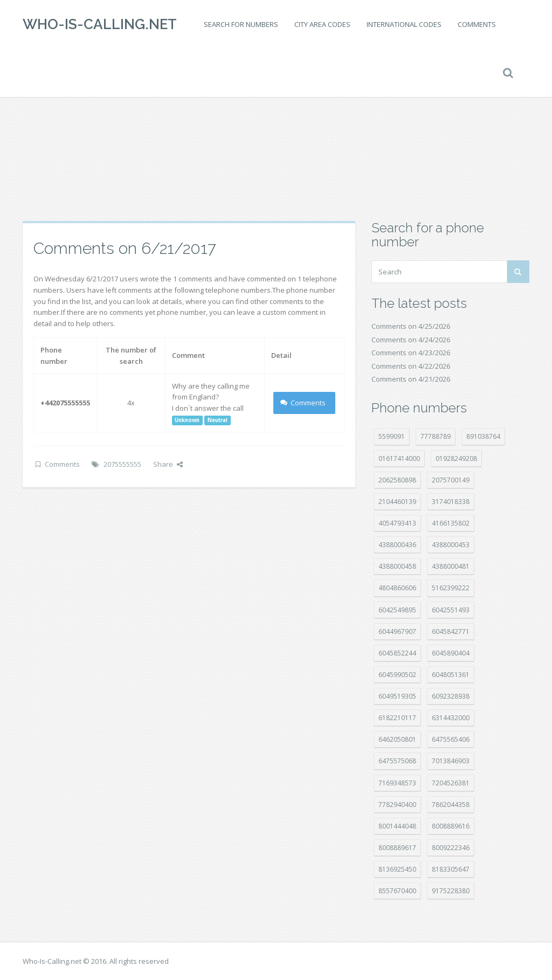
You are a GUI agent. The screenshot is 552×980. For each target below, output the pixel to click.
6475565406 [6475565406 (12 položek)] (451, 739)
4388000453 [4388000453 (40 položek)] (451, 545)
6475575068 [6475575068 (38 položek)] (397, 761)
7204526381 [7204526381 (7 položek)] (451, 783)
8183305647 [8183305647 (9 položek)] (451, 869)
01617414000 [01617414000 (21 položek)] (399, 458)
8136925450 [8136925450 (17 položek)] (397, 869)
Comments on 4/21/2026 (411, 379)
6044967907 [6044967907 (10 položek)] (397, 632)
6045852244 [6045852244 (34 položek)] (397, 653)
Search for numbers (241, 24)
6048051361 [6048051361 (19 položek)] (451, 675)
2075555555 (122, 464)
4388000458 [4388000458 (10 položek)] (397, 566)
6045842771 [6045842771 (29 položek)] (451, 632)
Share (168, 464)
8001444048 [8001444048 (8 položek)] (397, 826)
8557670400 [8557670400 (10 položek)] (397, 891)
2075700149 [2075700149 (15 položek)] (451, 480)
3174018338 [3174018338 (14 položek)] (451, 502)
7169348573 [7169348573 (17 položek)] (397, 783)
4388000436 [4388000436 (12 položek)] (397, 545)
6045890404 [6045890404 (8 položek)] (451, 653)
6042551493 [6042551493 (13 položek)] (451, 610)
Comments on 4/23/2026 (411, 353)
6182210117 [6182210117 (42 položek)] (397, 718)
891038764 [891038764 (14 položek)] (483, 436)
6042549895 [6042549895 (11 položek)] (397, 610)
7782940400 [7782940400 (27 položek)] (397, 805)
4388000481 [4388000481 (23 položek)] (451, 566)
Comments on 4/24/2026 (411, 340)
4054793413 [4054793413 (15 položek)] (397, 523)
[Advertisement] (276, 135)
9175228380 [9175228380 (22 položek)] (451, 891)
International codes (404, 24)
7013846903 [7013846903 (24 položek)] (451, 761)
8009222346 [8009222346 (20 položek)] (451, 848)
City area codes (322, 24)
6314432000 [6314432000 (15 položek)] (451, 718)
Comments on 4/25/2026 (411, 326)
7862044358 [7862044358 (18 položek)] (451, 805)
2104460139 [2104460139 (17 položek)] (397, 502)
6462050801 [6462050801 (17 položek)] (397, 739)
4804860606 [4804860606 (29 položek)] (397, 588)
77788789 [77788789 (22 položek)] (436, 436)
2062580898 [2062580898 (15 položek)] (397, 480)
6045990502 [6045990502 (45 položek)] (397, 675)
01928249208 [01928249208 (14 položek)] (456, 458)
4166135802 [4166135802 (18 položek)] (451, 523)
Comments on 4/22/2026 (411, 366)
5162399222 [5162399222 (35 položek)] (451, 588)
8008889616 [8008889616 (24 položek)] (451, 826)
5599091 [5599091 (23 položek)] (392, 436)
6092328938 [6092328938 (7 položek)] (451, 696)
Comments (477, 24)
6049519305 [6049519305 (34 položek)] (397, 696)
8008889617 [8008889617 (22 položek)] (397, 848)
